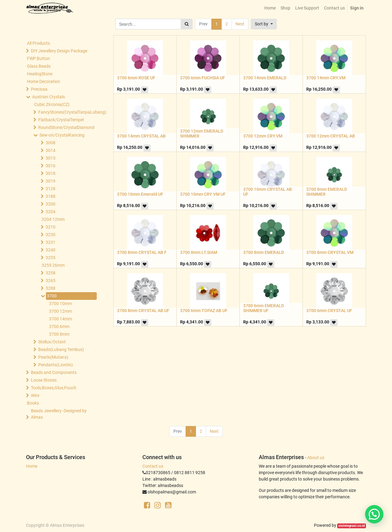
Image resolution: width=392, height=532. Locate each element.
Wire (35, 395)
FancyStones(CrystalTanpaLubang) (66, 112)
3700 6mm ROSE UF (136, 78)
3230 (51, 235)
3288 (51, 288)
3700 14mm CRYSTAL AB (141, 136)
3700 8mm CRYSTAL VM (330, 252)
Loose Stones (44, 380)
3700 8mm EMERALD (264, 252)
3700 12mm (60, 311)
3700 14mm (60, 319)
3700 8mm (59, 334)
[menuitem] (270, 8)
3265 (51, 281)
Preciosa (39, 89)
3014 (51, 150)
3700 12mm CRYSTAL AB (331, 136)
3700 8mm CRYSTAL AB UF (143, 311)
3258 (51, 273)
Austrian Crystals (49, 97)
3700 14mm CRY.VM (326, 78)
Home (32, 466)
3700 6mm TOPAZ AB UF (204, 311)
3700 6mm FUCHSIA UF (203, 78)
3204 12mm (53, 219)
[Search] (187, 24)
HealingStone (40, 74)
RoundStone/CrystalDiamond (66, 127)
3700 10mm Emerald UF (140, 194)
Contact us (153, 466)
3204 (51, 212)
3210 (51, 227)
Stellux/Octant (52, 342)
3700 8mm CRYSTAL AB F (142, 252)
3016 (51, 166)
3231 (51, 242)
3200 (51, 204)
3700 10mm (60, 304)
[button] (264, 24)
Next (240, 24)
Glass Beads (39, 66)
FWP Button (38, 58)
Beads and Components (54, 372)
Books (33, 403)
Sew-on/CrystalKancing (62, 135)
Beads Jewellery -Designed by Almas (59, 414)
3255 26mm (53, 265)
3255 (51, 258)
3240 (51, 250)
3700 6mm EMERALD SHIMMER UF (264, 308)
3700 (52, 296)
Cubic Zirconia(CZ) (52, 104)
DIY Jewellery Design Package (59, 51)
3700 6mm (59, 326)
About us (316, 458)
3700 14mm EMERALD (265, 78)
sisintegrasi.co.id (352, 526)
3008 (51, 143)
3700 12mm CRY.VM (263, 136)
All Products (38, 43)
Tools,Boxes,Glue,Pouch (54, 388)
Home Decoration (43, 81)
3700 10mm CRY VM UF (203, 194)
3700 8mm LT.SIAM (199, 252)
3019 (51, 181)
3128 (51, 189)
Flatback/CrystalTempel (61, 120)
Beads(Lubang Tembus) (61, 349)
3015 (51, 158)
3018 (51, 173)
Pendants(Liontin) (56, 365)
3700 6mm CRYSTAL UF (329, 311)
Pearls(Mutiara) (53, 357)
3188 (51, 196)
